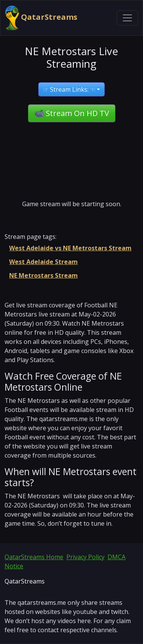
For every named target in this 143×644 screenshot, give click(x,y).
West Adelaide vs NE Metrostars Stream (70, 248)
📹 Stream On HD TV (72, 113)
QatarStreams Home (34, 557)
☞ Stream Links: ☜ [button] (69, 89)
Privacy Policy (85, 557)
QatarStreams (41, 18)
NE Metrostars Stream (43, 275)
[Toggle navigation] (127, 18)
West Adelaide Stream (43, 262)
